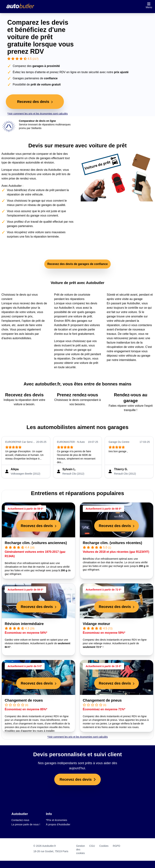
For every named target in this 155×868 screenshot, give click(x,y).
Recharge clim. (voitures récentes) (112, 543)
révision (49, 163)
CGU (92, 846)
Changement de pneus (102, 700)
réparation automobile (26, 163)
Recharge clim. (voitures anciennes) (36, 543)
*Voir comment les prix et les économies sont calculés (37, 114)
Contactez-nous (20, 820)
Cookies (104, 846)
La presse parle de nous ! (26, 824)
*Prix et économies (57, 820)
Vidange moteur (96, 624)
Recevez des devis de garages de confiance (78, 264)
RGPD (117, 846)
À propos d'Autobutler (58, 824)
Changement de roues (24, 700)
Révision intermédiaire (24, 624)
